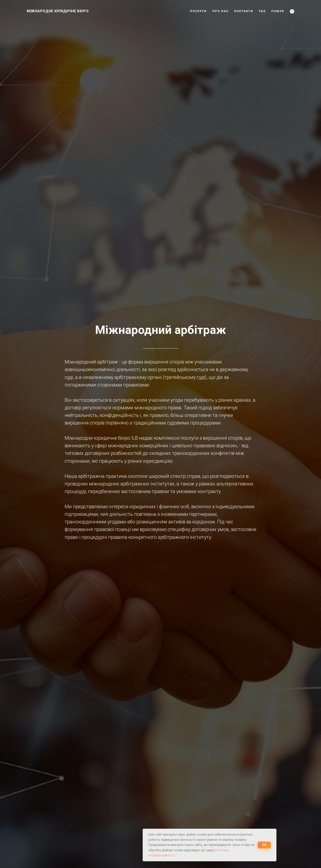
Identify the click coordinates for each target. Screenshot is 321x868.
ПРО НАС (220, 11)
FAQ (262, 11)
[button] (292, 11)
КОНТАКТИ (244, 11)
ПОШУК (278, 11)
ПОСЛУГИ (198, 11)
